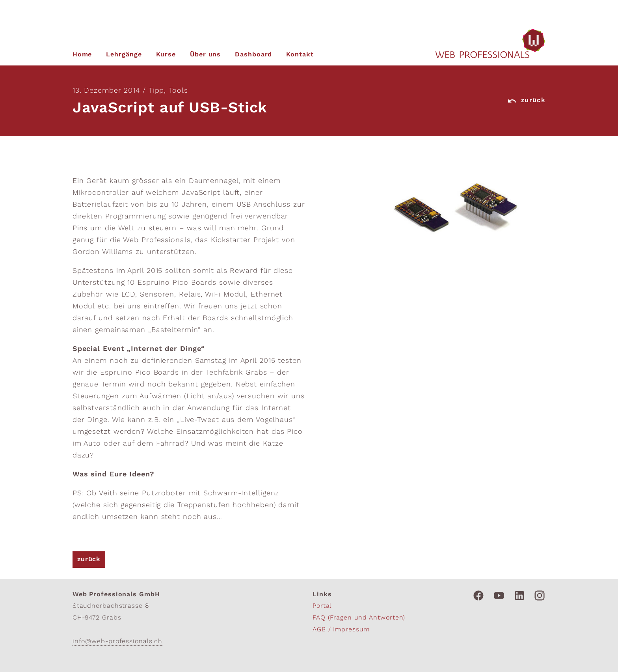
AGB (320, 630)
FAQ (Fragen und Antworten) (359, 618)
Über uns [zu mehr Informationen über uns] (205, 55)
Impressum (351, 630)
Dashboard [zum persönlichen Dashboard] (253, 55)
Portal (322, 606)
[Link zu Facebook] (478, 595)
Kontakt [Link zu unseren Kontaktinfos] (300, 55)
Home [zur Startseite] (82, 55)
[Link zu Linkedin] (519, 595)
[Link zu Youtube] (499, 595)
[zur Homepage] (490, 44)
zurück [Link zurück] (526, 101)
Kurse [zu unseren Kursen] (166, 55)
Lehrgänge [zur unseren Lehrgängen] (124, 55)
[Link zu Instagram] (540, 595)
